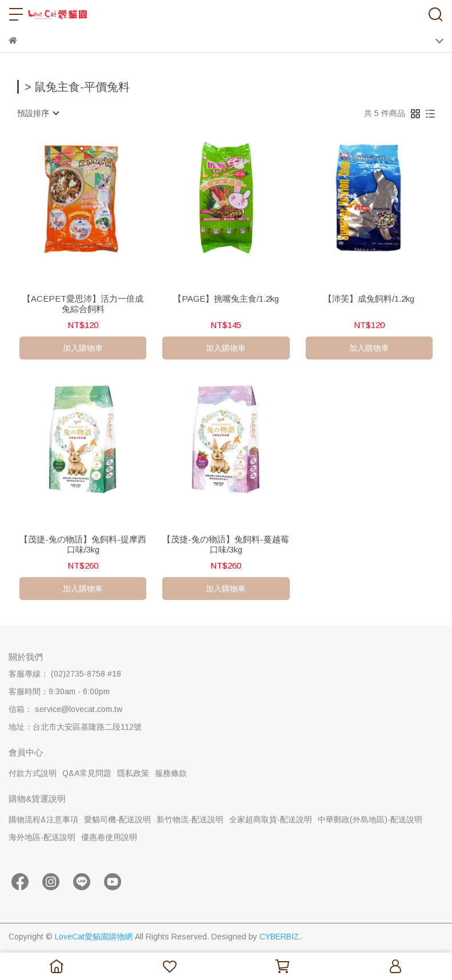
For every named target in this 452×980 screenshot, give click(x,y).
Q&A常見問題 (87, 773)
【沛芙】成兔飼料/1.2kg (369, 299)
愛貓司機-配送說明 (117, 819)
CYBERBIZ (279, 937)
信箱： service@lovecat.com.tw (65, 709)
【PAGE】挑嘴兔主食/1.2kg (226, 299)
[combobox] (38, 113)
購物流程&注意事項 (43, 819)
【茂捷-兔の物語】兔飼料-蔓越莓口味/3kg (226, 544)
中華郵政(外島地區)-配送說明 (370, 819)
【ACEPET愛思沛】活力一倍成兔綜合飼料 (83, 304)
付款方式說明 (33, 773)
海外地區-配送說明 (42, 837)
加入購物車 (83, 348)
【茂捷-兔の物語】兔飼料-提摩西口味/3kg (83, 544)
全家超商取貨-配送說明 (271, 819)
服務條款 (171, 773)
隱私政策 (133, 773)
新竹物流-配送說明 (190, 819)
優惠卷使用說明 (109, 837)
